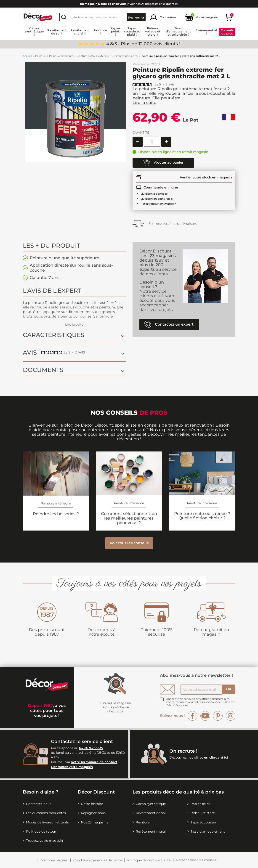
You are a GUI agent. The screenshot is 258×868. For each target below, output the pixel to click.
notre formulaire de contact (94, 762)
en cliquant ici (216, 757)
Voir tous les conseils (129, 543)
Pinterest (218, 716)
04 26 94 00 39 (91, 748)
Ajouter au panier (163, 163)
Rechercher (136, 17)
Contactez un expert (169, 325)
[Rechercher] (102, 17)
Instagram (231, 716)
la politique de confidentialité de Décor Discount (200, 704)
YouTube (205, 716)
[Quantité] (152, 142)
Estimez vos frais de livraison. (173, 224)
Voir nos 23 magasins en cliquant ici (129, 4)
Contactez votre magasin (72, 767)
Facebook (192, 716)
